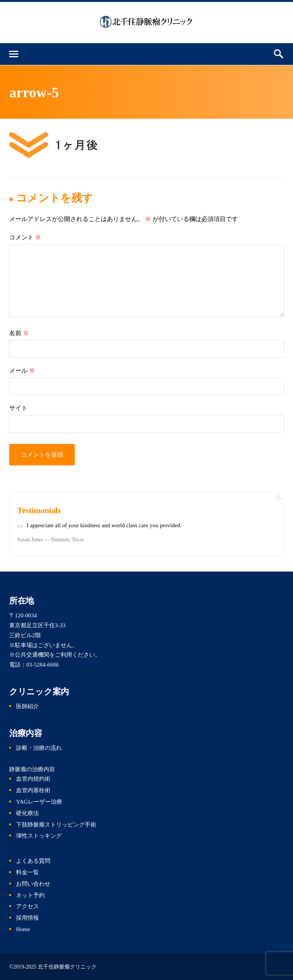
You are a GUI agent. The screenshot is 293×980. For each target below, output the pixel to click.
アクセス (27, 906)
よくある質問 (33, 861)
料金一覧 (27, 872)
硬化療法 (27, 813)
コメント (25, 237)
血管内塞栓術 (33, 790)
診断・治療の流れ (39, 748)
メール (22, 371)
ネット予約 (30, 895)
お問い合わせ (33, 884)
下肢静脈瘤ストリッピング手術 (56, 825)
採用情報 (27, 918)
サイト (18, 408)
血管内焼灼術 (33, 779)
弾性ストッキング (39, 836)
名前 (19, 333)
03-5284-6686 (43, 665)
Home (23, 929)
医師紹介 (27, 706)
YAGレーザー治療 (39, 802)
